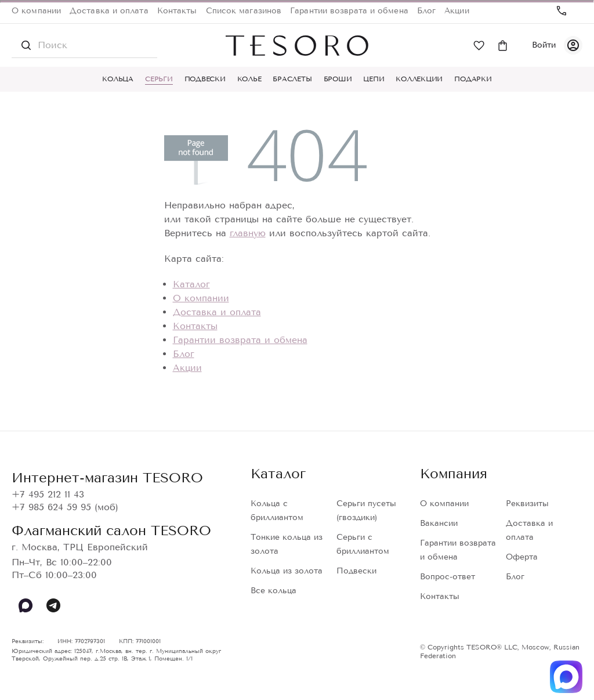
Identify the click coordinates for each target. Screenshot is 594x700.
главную (248, 233)
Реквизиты (527, 504)
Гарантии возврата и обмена (349, 11)
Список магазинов (244, 11)
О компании (36, 11)
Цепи (374, 79)
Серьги (159, 79)
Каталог (191, 284)
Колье (249, 79)
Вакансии (439, 523)
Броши (338, 79)
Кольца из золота (287, 571)
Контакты (177, 11)
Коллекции (419, 79)
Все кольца (274, 591)
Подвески (205, 79)
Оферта (522, 557)
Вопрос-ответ (448, 577)
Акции (457, 11)
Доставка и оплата (109, 11)
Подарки (473, 79)
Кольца (118, 79)
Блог (426, 11)
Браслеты (292, 79)
